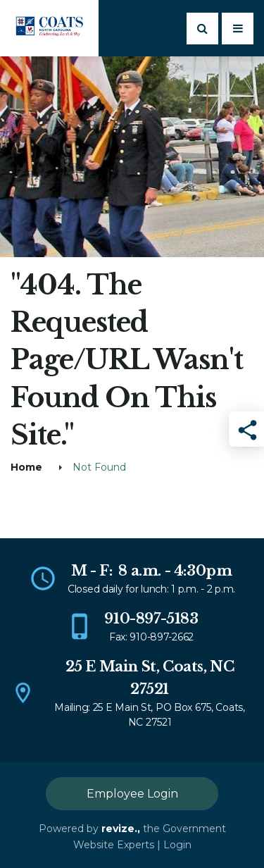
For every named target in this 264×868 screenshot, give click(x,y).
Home (26, 467)
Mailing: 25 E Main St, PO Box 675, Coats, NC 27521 (150, 715)
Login (177, 845)
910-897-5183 (151, 619)
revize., (121, 829)
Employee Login (132, 794)
